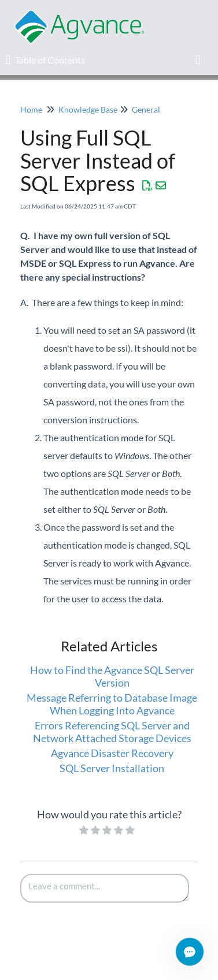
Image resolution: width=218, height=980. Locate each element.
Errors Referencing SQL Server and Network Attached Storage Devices (112, 732)
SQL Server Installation (112, 768)
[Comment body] (105, 888)
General (146, 109)
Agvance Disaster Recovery (112, 753)
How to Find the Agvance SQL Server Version (112, 676)
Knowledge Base (88, 109)
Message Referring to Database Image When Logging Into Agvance (112, 704)
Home (31, 109)
